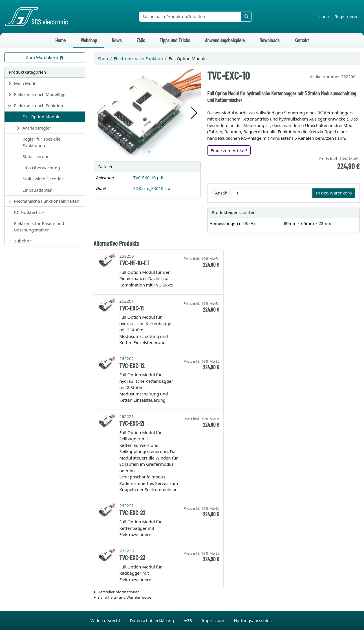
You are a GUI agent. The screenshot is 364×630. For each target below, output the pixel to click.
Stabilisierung (36, 156)
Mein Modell (26, 83)
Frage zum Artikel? (229, 150)
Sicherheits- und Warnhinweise (124, 597)
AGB (188, 620)
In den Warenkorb (334, 193)
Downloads (269, 40)
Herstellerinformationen (119, 592)
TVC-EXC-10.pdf (148, 178)
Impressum (213, 620)
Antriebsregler (37, 128)
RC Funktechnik (29, 212)
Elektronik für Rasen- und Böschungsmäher (39, 227)
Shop (103, 58)
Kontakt (302, 40)
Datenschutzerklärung (152, 620)
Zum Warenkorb (45, 57)
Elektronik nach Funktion (39, 106)
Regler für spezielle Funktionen (41, 142)
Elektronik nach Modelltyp (40, 94)
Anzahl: (222, 193)
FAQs (141, 40)
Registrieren (347, 16)
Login (325, 16)
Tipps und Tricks (175, 40)
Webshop (89, 40)
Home (60, 40)
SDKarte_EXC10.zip (152, 188)
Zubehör (23, 241)
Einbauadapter (37, 190)
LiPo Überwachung (41, 168)
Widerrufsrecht (106, 620)
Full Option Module (42, 117)
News (117, 40)
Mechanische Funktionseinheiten (47, 201)
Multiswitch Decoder (43, 179)
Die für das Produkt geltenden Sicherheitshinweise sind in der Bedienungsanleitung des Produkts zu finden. (227, 598)
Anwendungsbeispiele (225, 40)
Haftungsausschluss (254, 620)
